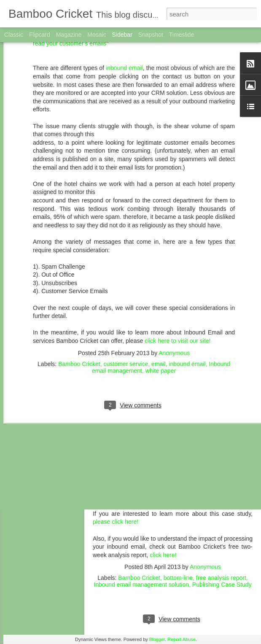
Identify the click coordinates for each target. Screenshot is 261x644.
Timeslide (182, 35)
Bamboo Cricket (79, 303)
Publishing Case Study (222, 585)
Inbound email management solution (141, 585)
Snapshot (151, 35)
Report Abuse (182, 639)
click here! (163, 555)
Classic (14, 35)
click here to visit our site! (178, 280)
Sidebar (122, 35)
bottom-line (178, 578)
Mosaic (97, 35)
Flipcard (40, 35)
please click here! (116, 522)
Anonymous (174, 292)
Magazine (69, 35)
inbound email (187, 303)
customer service (126, 303)
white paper (161, 310)
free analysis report (221, 578)
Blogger (157, 639)
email (158, 303)
